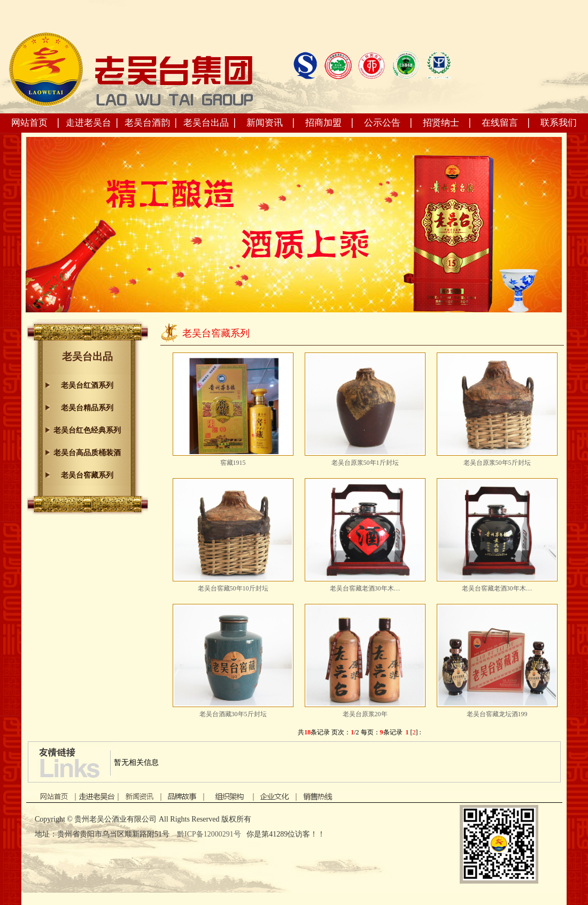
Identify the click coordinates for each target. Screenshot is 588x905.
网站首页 (29, 123)
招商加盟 (323, 123)
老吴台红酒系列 (87, 385)
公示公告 (382, 123)
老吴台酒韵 (147, 123)
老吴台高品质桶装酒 (87, 453)
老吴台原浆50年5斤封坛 (497, 463)
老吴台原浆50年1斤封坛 (365, 463)
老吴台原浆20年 (365, 714)
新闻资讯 (265, 123)
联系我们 (559, 123)
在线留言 (500, 123)
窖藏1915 (233, 463)
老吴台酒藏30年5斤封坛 (233, 714)
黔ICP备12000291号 (210, 834)
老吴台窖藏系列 (87, 475)
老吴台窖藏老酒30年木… (365, 588)
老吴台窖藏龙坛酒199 (497, 714)
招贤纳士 (441, 123)
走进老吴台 (88, 123)
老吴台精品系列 (87, 408)
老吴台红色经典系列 (87, 430)
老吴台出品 (206, 123)
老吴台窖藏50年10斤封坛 (233, 588)
